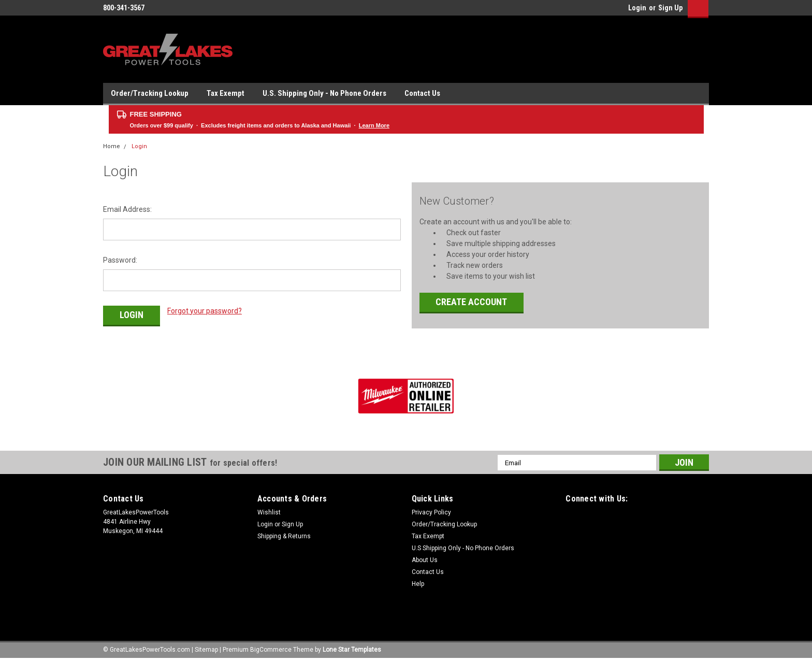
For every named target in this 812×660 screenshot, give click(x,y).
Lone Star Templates (352, 650)
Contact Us (422, 93)
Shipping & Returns (284, 536)
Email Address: (127, 209)
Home (112, 146)
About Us (425, 560)
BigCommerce (271, 650)
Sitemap (206, 650)
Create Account (471, 302)
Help (418, 584)
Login (637, 8)
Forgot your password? (205, 311)
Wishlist (269, 512)
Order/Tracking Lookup (150, 93)
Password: (120, 260)
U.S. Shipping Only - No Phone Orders (324, 93)
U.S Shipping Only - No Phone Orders (463, 548)
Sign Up (670, 8)
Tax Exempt (226, 93)
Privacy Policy (431, 512)
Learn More (374, 125)
